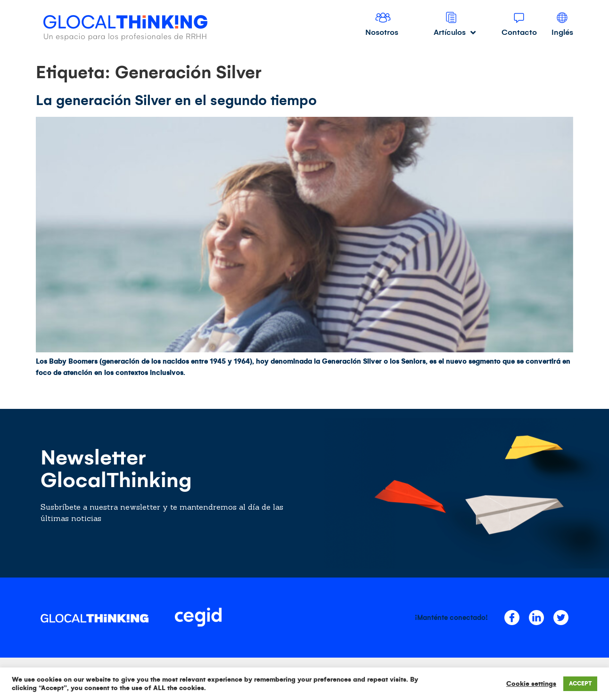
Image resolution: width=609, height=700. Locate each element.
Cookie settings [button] (531, 684)
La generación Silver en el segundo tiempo (176, 100)
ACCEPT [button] (580, 684)
